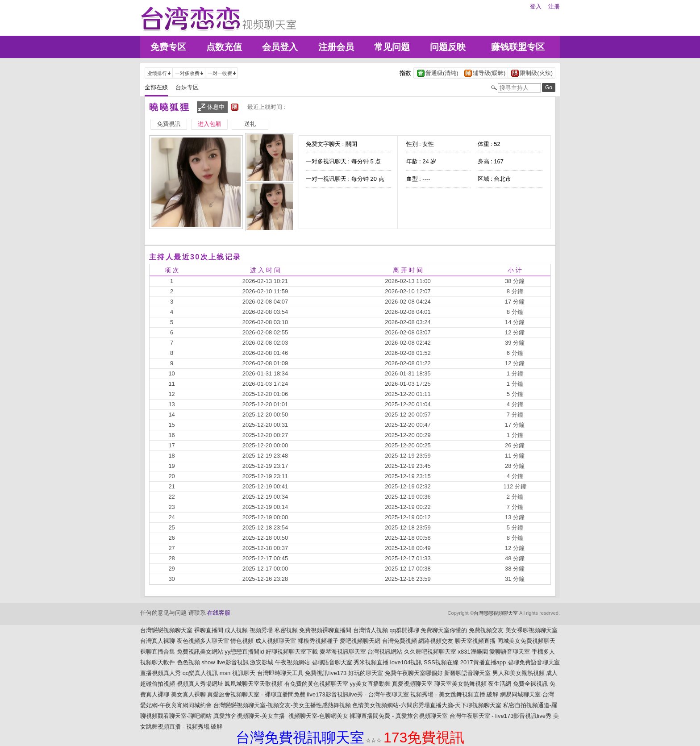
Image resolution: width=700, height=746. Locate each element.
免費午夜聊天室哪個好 (414, 673)
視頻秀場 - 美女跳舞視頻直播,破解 (454, 694)
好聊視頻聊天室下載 (292, 652)
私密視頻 (286, 630)
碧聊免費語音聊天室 (534, 662)
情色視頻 (242, 641)
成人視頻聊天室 (276, 641)
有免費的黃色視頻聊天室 (316, 684)
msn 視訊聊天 (237, 673)
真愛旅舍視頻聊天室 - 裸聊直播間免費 (256, 694)
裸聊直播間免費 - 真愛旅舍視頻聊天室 (399, 716)
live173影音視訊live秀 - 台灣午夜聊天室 (358, 694)
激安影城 (262, 662)
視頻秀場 (261, 630)
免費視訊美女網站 (200, 652)
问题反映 (448, 47)
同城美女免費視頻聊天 (526, 641)
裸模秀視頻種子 (318, 641)
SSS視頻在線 (441, 662)
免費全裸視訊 (530, 684)
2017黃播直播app (483, 662)
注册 (554, 6)
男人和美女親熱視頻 (519, 673)
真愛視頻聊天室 (412, 684)
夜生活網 (500, 684)
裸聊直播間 (209, 630)
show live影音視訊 (225, 662)
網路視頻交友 (436, 641)
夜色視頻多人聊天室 (203, 641)
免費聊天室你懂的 (444, 630)
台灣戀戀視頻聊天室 (496, 613)
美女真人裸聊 (188, 694)
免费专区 (168, 47)
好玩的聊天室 (366, 673)
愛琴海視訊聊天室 (343, 652)
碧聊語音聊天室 (332, 662)
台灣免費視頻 (400, 641)
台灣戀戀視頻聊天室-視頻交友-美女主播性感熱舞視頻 (282, 705)
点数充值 (224, 47)
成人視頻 (236, 630)
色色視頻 (188, 662)
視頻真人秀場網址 (200, 684)
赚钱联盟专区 (518, 47)
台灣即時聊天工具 (280, 673)
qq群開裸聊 (404, 630)
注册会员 (336, 47)
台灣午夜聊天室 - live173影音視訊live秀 (500, 716)
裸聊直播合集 (158, 652)
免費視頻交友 (486, 630)
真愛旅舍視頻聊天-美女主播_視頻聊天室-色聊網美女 (281, 716)
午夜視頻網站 (292, 662)
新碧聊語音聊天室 (467, 673)
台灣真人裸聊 (158, 641)
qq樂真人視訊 (200, 673)
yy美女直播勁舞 (370, 684)
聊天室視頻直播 (475, 641)
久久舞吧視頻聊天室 (430, 652)
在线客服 (219, 613)
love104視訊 (406, 662)
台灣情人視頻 (371, 630)
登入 (536, 6)
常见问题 (392, 47)
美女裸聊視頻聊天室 (531, 630)
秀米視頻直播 (371, 662)
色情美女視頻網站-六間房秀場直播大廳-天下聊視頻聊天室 (427, 705)
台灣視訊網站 (385, 652)
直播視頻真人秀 (160, 673)
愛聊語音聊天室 (510, 652)
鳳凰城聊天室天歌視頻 (254, 684)
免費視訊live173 (326, 673)
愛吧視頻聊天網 (360, 641)
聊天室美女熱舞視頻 (460, 684)
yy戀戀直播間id (244, 652)
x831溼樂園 (473, 652)
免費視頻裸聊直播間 (325, 630)
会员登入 (280, 47)
